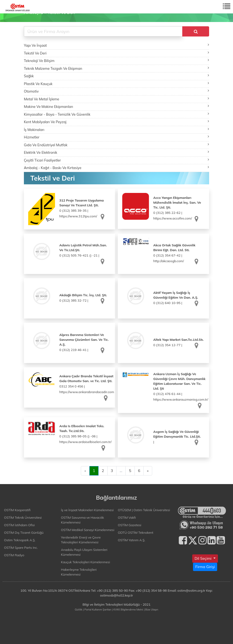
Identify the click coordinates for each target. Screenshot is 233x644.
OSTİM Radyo (14, 555)
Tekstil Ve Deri (116, 53)
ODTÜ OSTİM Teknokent (136, 533)
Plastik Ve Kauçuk (116, 84)
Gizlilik (79, 609)
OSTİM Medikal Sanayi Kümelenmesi (88, 530)
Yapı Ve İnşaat (116, 45)
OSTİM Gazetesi (130, 525)
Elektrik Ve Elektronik (116, 152)
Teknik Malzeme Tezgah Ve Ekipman (116, 68)
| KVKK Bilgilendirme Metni (128, 609)
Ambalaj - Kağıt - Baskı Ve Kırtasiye (116, 168)
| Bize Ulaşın (151, 609)
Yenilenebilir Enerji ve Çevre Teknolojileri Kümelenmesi (81, 540)
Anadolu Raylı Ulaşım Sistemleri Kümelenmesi (84, 552)
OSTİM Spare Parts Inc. (21, 548)
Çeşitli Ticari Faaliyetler (116, 160)
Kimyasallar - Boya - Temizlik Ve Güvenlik (116, 114)
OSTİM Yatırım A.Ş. (132, 540)
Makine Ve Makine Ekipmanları (116, 106)
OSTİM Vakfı (127, 517)
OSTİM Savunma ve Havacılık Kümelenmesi (82, 520)
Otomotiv (116, 91)
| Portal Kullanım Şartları (97, 609)
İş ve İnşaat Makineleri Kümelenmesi (87, 510)
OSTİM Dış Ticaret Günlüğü (24, 533)
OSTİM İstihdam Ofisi (19, 525)
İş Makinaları (116, 129)
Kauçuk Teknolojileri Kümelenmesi (85, 562)
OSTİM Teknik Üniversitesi (23, 517)
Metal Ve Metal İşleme (116, 99)
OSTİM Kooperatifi (17, 510)
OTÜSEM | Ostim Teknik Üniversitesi (144, 510)
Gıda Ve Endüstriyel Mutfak (116, 145)
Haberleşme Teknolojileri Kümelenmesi (79, 572)
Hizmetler (116, 137)
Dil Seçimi (204, 558)
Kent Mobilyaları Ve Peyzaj (116, 122)
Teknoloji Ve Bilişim (116, 61)
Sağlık (116, 76)
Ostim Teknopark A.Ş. (20, 540)
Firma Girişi (205, 567)
